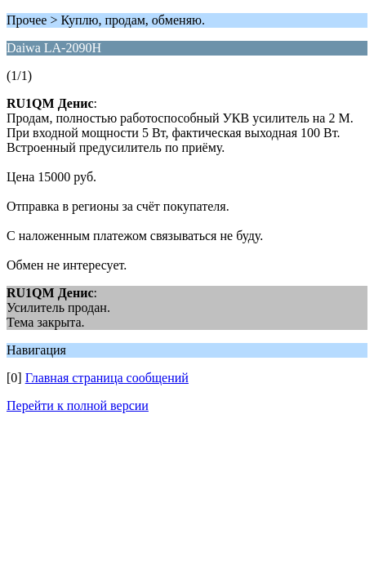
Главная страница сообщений (107, 378)
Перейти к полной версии (78, 405)
